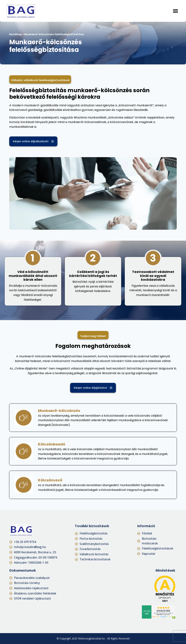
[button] (176, 11)
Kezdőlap (16, 34)
